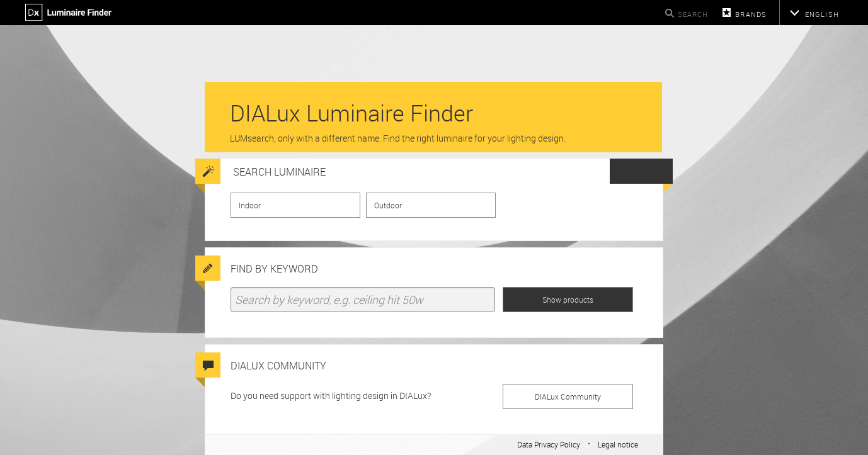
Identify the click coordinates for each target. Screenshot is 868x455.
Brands (751, 14)
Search (693, 14)
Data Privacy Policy (549, 444)
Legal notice (618, 444)
